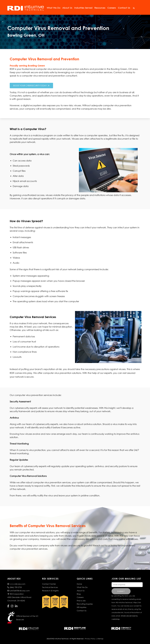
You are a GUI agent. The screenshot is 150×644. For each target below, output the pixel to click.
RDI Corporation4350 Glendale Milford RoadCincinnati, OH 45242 (19, 597)
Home (79, 584)
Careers (112, 8)
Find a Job (81, 601)
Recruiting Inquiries (85, 604)
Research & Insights (50, 591)
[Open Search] (134, 8)
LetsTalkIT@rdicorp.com (19, 591)
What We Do (54, 8)
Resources (100, 8)
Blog (79, 594)
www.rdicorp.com (16, 584)
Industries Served (83, 8)
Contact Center (49, 584)
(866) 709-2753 (15, 587)
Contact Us (124, 8)
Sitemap (100, 639)
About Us (67, 8)
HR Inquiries (82, 607)
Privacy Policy (90, 639)
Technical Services (50, 587)
